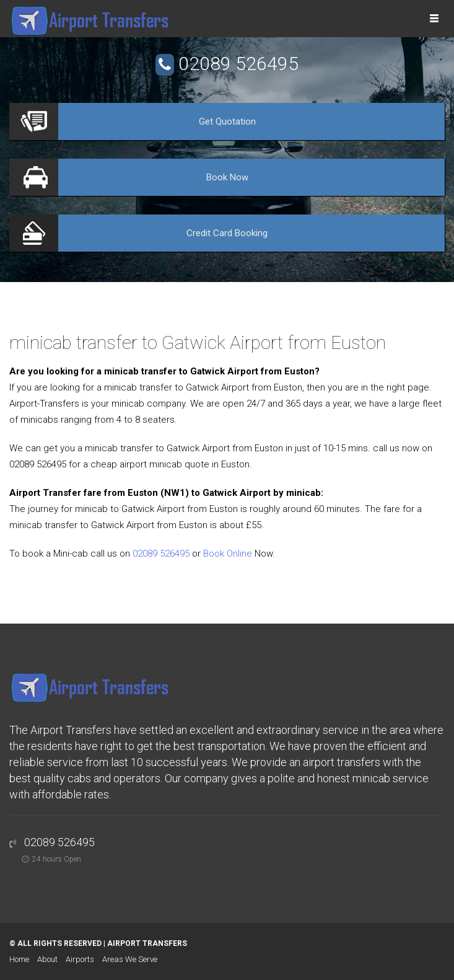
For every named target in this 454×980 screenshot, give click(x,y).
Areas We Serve (130, 959)
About (47, 959)
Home (19, 959)
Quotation (227, 121)
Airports (80, 959)
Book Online (228, 554)
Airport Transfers (147, 943)
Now (227, 177)
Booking (227, 233)
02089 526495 (238, 64)
